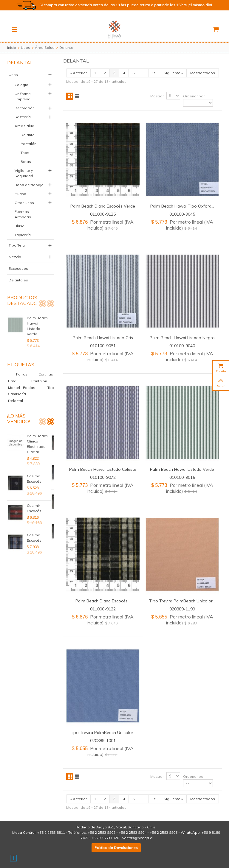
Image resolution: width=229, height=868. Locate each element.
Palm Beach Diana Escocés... (103, 601)
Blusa (20, 226)
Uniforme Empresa (23, 96)
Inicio (12, 47)
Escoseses (18, 268)
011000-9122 (103, 609)
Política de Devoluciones (116, 848)
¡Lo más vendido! (18, 408)
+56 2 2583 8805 (164, 832)
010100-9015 (182, 477)
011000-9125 (103, 214)
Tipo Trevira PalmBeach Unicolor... (182, 601)
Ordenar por (194, 96)
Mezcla (15, 257)
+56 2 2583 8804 (133, 832)
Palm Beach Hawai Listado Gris (103, 338)
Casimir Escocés (34, 463)
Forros (26, 363)
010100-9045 (182, 214)
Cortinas (46, 363)
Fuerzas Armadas (23, 214)
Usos (25, 47)
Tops (25, 153)
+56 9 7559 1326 (105, 838)
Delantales (18, 280)
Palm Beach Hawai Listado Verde (40, 323)
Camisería (17, 383)
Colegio (21, 85)
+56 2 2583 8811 (51, 832)
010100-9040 (182, 346)
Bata (13, 370)
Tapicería (23, 235)
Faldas (30, 377)
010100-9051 (103, 346)
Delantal (28, 135)
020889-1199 (182, 609)
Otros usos (24, 203)
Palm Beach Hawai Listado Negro (182, 338)
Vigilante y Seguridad (24, 173)
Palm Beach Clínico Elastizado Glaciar (37, 433)
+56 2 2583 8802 (102, 832)
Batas (26, 162)
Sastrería (23, 117)
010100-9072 (103, 477)
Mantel (14, 377)
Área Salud (45, 47)
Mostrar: (157, 96)
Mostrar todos (203, 73)
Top (51, 377)
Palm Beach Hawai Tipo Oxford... (182, 206)
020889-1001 (103, 740)
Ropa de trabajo (29, 185)
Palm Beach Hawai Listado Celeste (103, 469)
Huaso (20, 194)
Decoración (25, 108)
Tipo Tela (17, 245)
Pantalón (28, 144)
